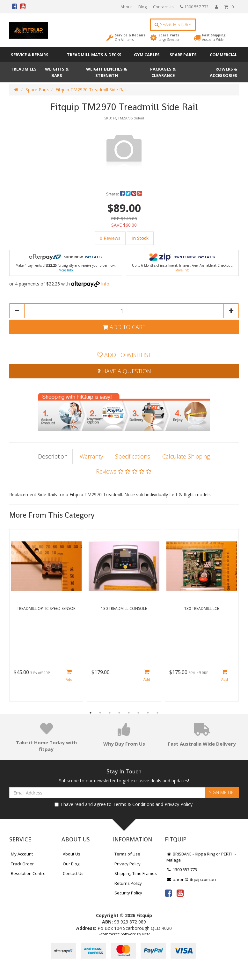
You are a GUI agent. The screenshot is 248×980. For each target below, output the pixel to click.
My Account (22, 854)
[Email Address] (107, 793)
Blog (142, 7)
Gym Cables (147, 55)
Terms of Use (127, 854)
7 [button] (148, 713)
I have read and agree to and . (124, 804)
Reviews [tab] (124, 471)
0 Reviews (110, 238)
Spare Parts (169, 37)
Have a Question (124, 371)
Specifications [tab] (133, 456)
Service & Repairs (130, 37)
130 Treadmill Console (124, 608)
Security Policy (128, 893)
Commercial (223, 55)
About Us (72, 854)
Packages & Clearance (163, 72)
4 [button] (119, 713)
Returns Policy (128, 883)
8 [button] (157, 713)
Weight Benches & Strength (106, 72)
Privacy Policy (179, 804)
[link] (168, 893)
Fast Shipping (214, 37)
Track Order (22, 864)
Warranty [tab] (91, 456)
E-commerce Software (117, 934)
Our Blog (71, 864)
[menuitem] (123, 194)
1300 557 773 (194, 7)
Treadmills (24, 69)
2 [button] (100, 713)
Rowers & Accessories (223, 72)
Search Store (173, 24)
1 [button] (91, 713)
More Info (66, 270)
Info (105, 284)
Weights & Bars (57, 72)
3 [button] (110, 713)
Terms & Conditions (134, 804)
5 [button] (129, 713)
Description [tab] (53, 456)
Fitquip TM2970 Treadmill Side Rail (91, 90)
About (126, 7)
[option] (124, 149)
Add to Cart (124, 327)
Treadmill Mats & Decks (94, 55)
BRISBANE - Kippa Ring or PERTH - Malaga (201, 857)
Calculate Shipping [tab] (186, 456)
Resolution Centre (28, 873)
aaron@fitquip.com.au (191, 879)
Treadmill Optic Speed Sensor (46, 608)
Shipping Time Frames (136, 873)
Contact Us (163, 7)
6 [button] (138, 713)
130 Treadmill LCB (202, 608)
